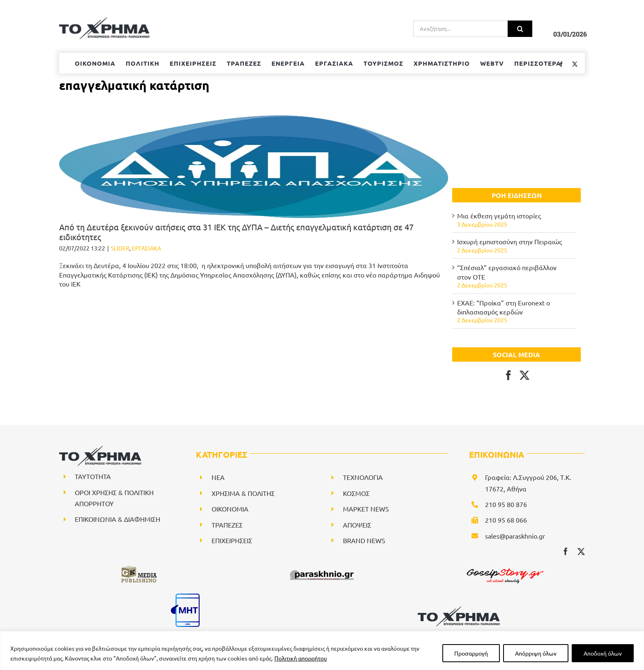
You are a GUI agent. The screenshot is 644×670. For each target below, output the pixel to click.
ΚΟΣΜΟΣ (356, 493)
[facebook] (566, 551)
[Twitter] (524, 375)
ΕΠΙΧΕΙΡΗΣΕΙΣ (232, 540)
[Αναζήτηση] (520, 29)
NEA (218, 477)
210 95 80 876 (506, 504)
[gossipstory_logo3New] (504, 568)
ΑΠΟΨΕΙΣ (357, 525)
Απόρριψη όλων (536, 653)
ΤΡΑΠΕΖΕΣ (227, 525)
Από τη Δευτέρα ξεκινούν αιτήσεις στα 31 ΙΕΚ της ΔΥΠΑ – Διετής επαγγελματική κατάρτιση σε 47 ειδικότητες (236, 232)
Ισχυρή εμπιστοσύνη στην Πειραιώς (509, 241)
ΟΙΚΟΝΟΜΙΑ (230, 509)
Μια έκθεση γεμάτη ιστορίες (499, 216)
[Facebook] (508, 375)
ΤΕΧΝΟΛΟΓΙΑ (363, 477)
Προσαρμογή (471, 653)
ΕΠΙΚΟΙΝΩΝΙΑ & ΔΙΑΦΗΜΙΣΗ (117, 519)
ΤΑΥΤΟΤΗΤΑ (93, 476)
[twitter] (581, 551)
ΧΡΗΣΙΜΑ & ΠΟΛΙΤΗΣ (243, 493)
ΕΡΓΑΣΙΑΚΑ (146, 248)
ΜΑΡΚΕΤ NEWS (366, 509)
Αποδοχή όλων (603, 653)
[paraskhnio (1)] (322, 568)
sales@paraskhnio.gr (515, 536)
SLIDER (120, 248)
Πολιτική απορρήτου (301, 658)
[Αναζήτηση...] (460, 29)
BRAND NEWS (364, 540)
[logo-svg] (459, 609)
